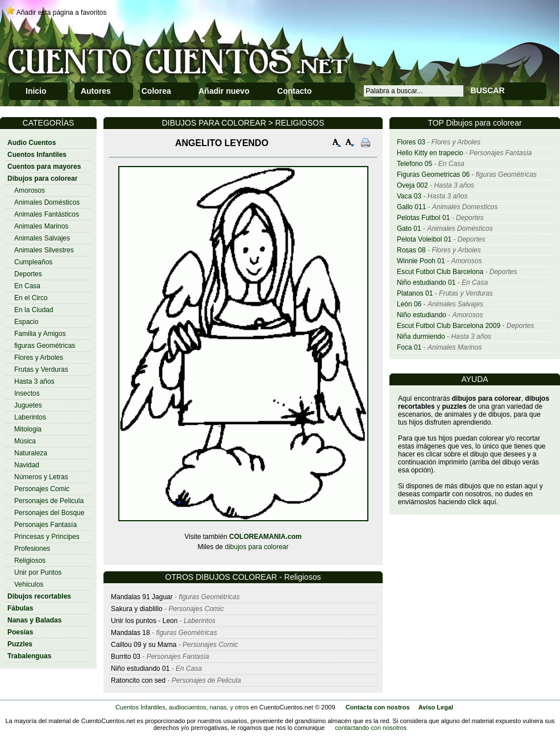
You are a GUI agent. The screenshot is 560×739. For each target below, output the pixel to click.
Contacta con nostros (378, 707)
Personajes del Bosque (49, 513)
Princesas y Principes (47, 537)
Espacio (26, 322)
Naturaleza (31, 453)
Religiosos (30, 561)
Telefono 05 (414, 164)
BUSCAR (488, 90)
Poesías (20, 632)
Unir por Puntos (38, 572)
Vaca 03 (409, 196)
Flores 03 (411, 142)
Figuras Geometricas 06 (433, 175)
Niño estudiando (422, 315)
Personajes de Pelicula (49, 501)
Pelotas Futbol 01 (423, 218)
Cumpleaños (33, 262)
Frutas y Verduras (41, 369)
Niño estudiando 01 (426, 283)
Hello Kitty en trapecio (430, 153)
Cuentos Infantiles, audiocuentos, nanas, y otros (182, 707)
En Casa (27, 286)
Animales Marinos (41, 226)
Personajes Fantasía (45, 525)
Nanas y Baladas (34, 620)
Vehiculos (29, 584)
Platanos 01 (415, 293)
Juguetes (28, 405)
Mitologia (28, 429)
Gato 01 (409, 229)
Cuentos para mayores (44, 167)
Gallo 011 (411, 207)
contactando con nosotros (371, 728)
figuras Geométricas (45, 346)
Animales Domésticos (47, 202)
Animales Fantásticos (47, 214)
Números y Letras (41, 477)
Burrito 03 (126, 657)
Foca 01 (409, 347)
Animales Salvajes (42, 238)
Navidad (27, 465)
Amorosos (30, 190)
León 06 (409, 304)
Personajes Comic (42, 489)
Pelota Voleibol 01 (424, 239)
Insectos (27, 393)
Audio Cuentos (32, 143)
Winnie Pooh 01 (421, 261)
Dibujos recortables (39, 596)
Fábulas (20, 608)
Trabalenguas (29, 656)
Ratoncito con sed (138, 680)
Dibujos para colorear (42, 178)
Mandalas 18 (130, 633)
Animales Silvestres (44, 250)
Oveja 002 (412, 185)
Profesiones (32, 549)
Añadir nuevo (224, 91)
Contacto (295, 91)
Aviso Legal (436, 707)
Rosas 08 (411, 250)
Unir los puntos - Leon (144, 621)
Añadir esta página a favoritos (62, 13)
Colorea (156, 91)
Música (25, 441)
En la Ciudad (34, 310)
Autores (96, 91)
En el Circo (31, 298)
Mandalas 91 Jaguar (142, 597)
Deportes (28, 274)
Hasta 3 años (34, 381)
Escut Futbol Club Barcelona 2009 (449, 326)
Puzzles (20, 644)
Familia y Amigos (40, 334)
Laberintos (30, 417)
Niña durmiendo (421, 337)
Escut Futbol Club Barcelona (440, 272)
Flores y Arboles (39, 358)
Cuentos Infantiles (37, 155)
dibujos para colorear (256, 547)
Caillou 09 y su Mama (144, 645)
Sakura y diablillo (137, 609)
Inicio (36, 91)
